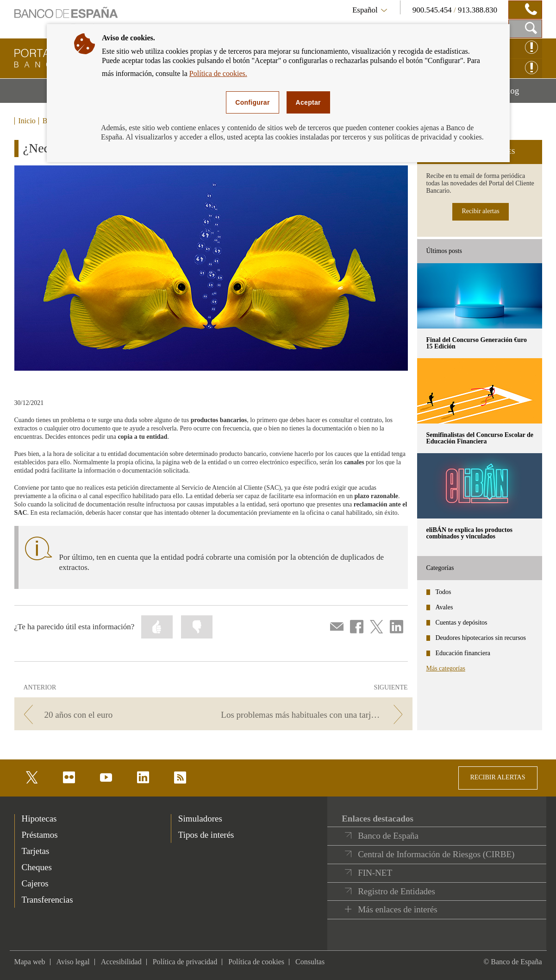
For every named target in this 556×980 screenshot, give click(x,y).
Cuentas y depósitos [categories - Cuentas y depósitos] (462, 623)
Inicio (27, 121)
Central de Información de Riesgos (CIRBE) (436, 854)
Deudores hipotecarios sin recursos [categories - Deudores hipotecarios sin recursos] (481, 638)
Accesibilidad (121, 962)
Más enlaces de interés (397, 909)
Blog (522, 94)
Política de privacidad (185, 962)
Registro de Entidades (397, 891)
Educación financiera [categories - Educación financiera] (463, 653)
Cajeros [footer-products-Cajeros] (35, 883)
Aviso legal (73, 962)
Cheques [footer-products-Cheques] (37, 867)
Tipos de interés (206, 835)
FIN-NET (375, 873)
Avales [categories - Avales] (444, 607)
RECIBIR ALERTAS (498, 777)
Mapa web (30, 962)
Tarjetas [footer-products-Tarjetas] (36, 851)
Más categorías (446, 668)
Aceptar (308, 102)
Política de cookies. (218, 73)
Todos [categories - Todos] (444, 592)
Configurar (252, 102)
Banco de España (388, 836)
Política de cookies (256, 962)
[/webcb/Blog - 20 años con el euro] (112, 715)
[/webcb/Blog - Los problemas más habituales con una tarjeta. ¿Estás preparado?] (314, 715)
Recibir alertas (480, 211)
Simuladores (200, 819)
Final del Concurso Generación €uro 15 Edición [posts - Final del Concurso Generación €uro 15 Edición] (477, 343)
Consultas (310, 962)
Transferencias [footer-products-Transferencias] (47, 900)
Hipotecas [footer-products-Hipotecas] (39, 819)
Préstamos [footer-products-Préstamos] (40, 835)
